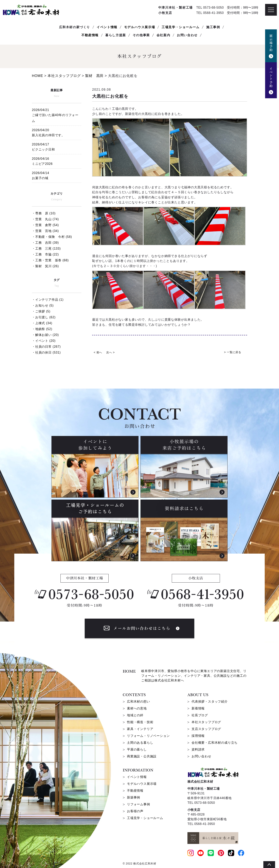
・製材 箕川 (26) (45, 266)
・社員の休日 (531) (46, 352)
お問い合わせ (201, 756)
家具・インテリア (140, 729)
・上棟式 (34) (42, 323)
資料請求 (198, 749)
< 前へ (98, 352)
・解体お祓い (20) (45, 335)
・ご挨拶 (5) (41, 311)
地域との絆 (135, 715)
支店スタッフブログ (206, 729)
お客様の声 (135, 811)
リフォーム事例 (139, 804)
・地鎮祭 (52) (42, 329)
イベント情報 (107, 27)
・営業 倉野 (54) (45, 225)
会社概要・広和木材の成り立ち (215, 743)
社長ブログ (200, 715)
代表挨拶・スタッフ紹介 (210, 702)
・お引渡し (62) (44, 317)
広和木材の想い (139, 702)
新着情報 (198, 708)
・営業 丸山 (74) (45, 219)
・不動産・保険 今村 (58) (52, 237)
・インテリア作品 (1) (48, 300)
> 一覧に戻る (233, 352)
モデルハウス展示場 (139, 27)
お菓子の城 (57, 175)
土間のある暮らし (140, 743)
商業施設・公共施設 (142, 756)
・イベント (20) (44, 341)
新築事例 (134, 797)
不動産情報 (90, 35)
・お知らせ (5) (43, 305)
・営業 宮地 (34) (45, 231)
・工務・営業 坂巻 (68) (50, 260)
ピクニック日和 (57, 146)
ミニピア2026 (57, 161)
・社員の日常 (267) (46, 347)
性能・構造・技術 (140, 722)
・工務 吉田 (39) (45, 243)
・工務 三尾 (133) (46, 249)
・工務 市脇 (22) (45, 254)
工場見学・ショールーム (181, 27)
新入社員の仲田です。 (57, 132)
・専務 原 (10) (44, 213)
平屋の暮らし (137, 749)
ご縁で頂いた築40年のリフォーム (57, 115)
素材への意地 (137, 708)
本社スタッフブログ (206, 722)
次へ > (110, 352)
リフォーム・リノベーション (148, 736)
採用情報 (198, 736)
